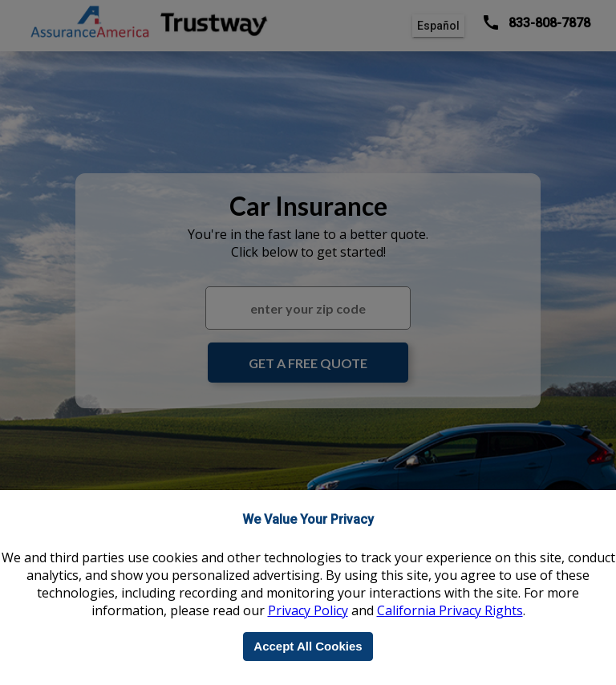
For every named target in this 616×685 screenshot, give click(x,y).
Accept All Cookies (308, 646)
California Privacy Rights (450, 610)
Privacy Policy (308, 610)
